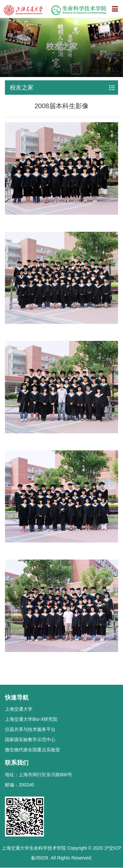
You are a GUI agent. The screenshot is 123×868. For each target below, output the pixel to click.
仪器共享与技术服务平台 (30, 729)
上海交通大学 (19, 709)
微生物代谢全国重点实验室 (32, 750)
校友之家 (22, 88)
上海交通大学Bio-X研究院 (31, 719)
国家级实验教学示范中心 (30, 740)
